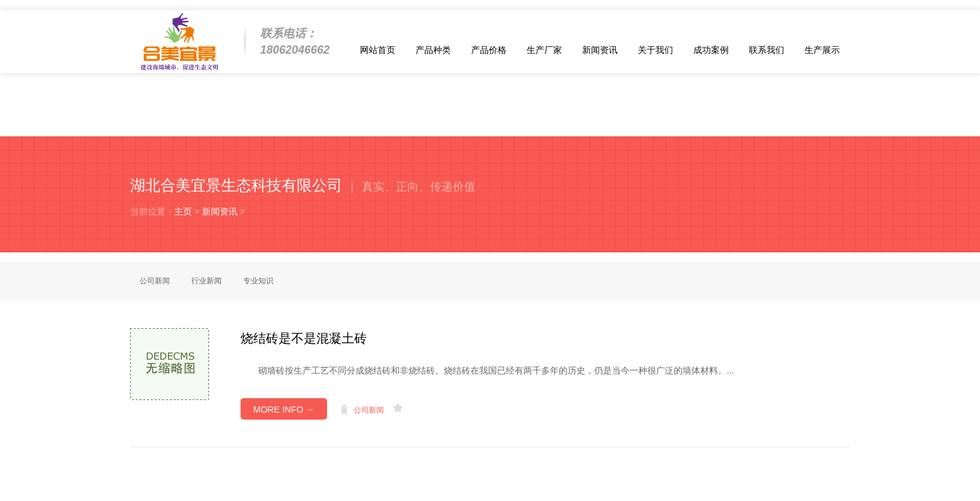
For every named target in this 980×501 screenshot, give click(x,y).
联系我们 (767, 50)
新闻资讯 (600, 50)
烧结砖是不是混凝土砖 (304, 338)
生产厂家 (544, 50)
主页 (183, 211)
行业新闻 (206, 281)
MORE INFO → (284, 410)
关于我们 (655, 50)
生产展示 (822, 50)
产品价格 (489, 50)
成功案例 (711, 50)
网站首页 (378, 50)
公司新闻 (155, 281)
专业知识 (258, 281)
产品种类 (433, 50)
